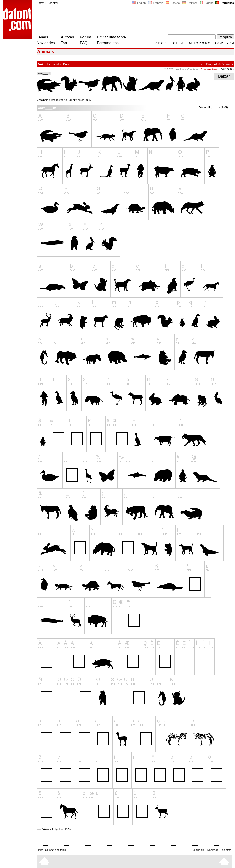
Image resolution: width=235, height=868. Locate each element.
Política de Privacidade (205, 850)
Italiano (207, 3)
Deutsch (190, 3)
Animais (227, 64)
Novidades (46, 43)
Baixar (224, 76)
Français (155, 3)
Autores (67, 37)
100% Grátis (227, 69)
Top (64, 43)
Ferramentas (108, 43)
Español (173, 3)
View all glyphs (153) (214, 107)
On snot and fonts (56, 850)
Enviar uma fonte (111, 37)
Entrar (40, 3)
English (139, 3)
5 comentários (209, 69)
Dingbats (212, 64)
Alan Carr (62, 64)
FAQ (84, 43)
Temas (42, 37)
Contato (227, 850)
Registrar (53, 3)
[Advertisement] (124, 21)
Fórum (85, 37)
